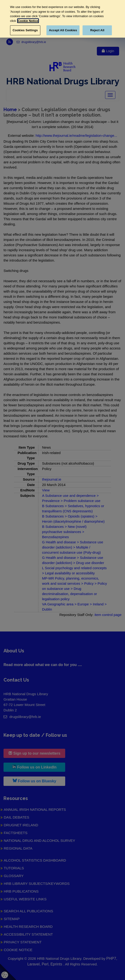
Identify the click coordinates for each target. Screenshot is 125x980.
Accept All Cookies (63, 30)
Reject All (97, 30)
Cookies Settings (25, 30)
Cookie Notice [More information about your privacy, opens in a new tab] (28, 21)
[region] (62, 19)
